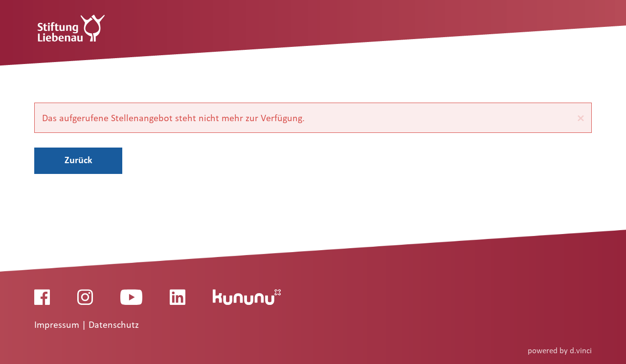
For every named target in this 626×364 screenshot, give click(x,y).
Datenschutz (114, 325)
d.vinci (581, 351)
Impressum (58, 325)
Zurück (78, 160)
